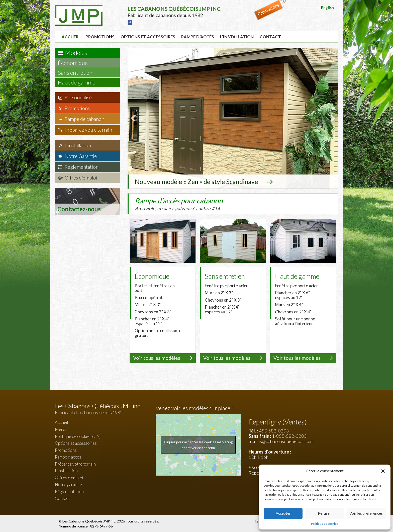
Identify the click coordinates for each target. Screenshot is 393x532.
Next (332, 118)
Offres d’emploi (69, 477)
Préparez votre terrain (88, 130)
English (327, 8)
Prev (134, 118)
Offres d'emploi (81, 178)
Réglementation (82, 167)
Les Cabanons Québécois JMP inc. (90, 521)
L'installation (78, 145)
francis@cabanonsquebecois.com (281, 441)
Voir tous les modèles (157, 357)
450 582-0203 (274, 430)
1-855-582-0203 (289, 435)
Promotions (100, 37)
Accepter (283, 513)
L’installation (237, 37)
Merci (60, 429)
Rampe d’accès (198, 37)
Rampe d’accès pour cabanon (189, 203)
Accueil (71, 37)
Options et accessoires (148, 37)
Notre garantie (68, 484)
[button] (383, 471)
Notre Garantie (81, 156)
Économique (75, 63)
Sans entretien (78, 73)
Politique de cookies (325, 524)
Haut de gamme (79, 82)
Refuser (324, 513)
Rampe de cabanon (84, 119)
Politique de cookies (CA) (78, 436)
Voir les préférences (366, 513)
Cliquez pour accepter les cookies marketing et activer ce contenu (198, 444)
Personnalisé (78, 97)
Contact (270, 37)
